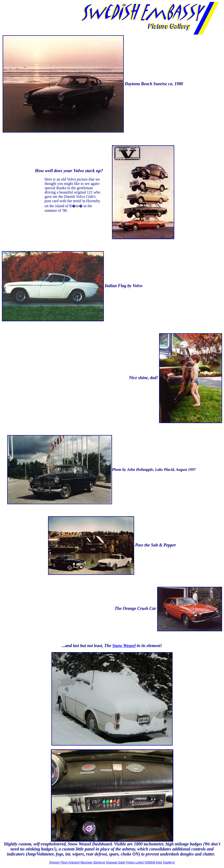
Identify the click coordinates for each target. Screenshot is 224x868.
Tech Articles (70, 862)
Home (54, 862)
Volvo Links (135, 862)
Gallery (169, 862)
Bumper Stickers (93, 862)
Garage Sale (116, 862)
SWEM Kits (153, 862)
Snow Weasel (124, 646)
